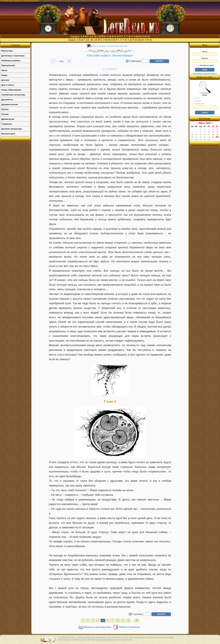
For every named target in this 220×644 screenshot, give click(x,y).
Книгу (196, 98)
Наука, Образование (11, 90)
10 (128, 620)
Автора (196, 101)
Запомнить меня (205, 65)
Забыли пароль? (210, 74)
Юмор (4, 75)
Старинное (7, 124)
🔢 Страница (133, 61)
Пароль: (205, 60)
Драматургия (8, 119)
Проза (4, 70)
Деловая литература (12, 129)
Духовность (7, 100)
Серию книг (198, 104)
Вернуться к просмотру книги (98, 627)
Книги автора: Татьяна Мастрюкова (110, 46)
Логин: (205, 53)
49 (137, 620)
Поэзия (5, 114)
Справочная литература (13, 95)
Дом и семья (8, 85)
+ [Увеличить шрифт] (69, 61)
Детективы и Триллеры (13, 56)
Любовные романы (11, 61)
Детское (5, 80)
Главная (15, 45)
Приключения (8, 65)
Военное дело (8, 134)
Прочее (5, 109)
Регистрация (197, 74)
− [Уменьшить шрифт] (53, 61)
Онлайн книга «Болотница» (110, 55)
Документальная (10, 104)
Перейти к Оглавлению (130, 627)
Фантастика (7, 51)
